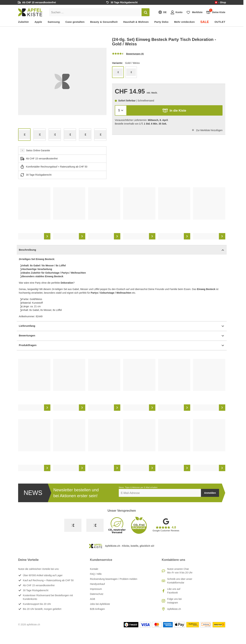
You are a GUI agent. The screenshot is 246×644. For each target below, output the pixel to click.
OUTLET (220, 22)
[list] (62, 81)
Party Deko (161, 22)
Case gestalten (75, 22)
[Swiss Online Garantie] (73, 525)
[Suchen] (146, 12)
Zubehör (24, 22)
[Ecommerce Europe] (95, 525)
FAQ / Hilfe (96, 574)
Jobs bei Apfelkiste (100, 604)
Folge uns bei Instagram (175, 601)
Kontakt (94, 569)
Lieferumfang (122, 326)
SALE (205, 22)
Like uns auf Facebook (174, 591)
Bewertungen (122, 336)
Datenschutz (97, 594)
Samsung (54, 22)
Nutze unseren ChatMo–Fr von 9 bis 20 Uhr (180, 571)
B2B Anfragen (97, 609)
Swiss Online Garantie (38, 150)
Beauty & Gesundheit (104, 22)
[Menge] (121, 110)
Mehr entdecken (184, 22)
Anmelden (210, 493)
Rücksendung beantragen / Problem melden (114, 579)
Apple (38, 22)
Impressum (96, 589)
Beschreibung (122, 250)
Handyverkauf (97, 584)
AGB (93, 599)
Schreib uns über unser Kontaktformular (180, 581)
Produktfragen (122, 345)
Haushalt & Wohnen (136, 22)
